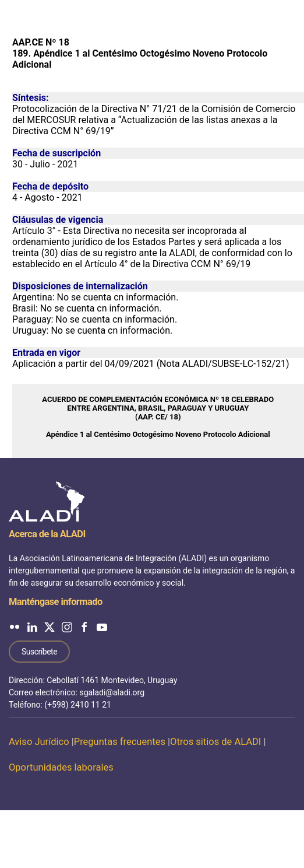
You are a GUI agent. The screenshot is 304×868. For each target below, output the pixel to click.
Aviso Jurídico (39, 742)
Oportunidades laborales (61, 767)
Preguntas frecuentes (120, 742)
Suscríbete (39, 652)
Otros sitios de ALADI (215, 742)
